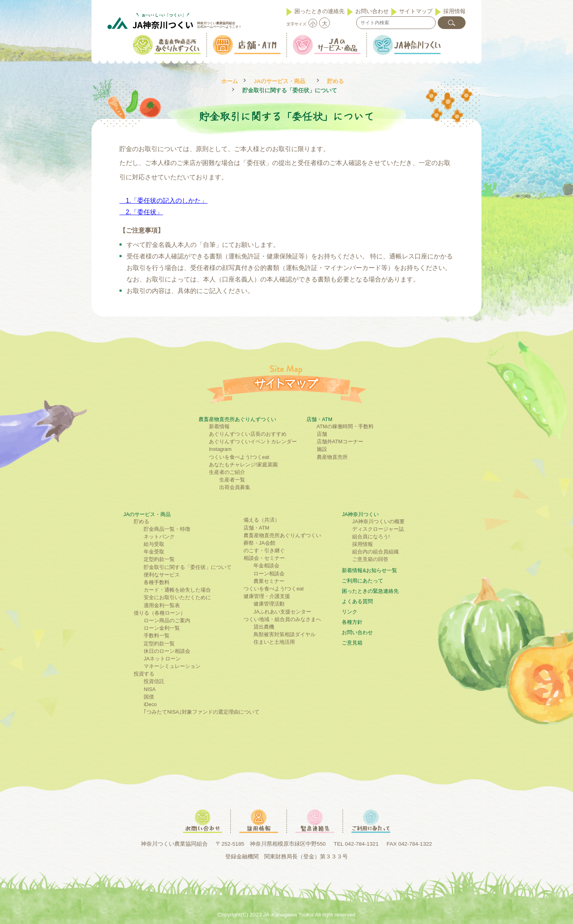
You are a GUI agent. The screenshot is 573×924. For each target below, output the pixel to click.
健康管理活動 (269, 604)
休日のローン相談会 (167, 651)
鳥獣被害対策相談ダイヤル (285, 634)
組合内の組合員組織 (375, 552)
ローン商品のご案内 (167, 620)
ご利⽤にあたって (363, 581)
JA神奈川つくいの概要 (378, 521)
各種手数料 (157, 582)
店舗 (322, 434)
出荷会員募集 (235, 487)
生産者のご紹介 (227, 472)
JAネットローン (162, 659)
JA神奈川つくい (360, 514)
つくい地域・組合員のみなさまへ (282, 619)
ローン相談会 (269, 574)
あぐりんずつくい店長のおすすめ (248, 434)
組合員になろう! (371, 537)
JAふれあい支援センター (282, 612)
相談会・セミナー (264, 558)
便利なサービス (162, 575)
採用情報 (454, 11)
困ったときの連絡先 (320, 11)
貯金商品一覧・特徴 (167, 529)
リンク (350, 612)
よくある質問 (357, 601)
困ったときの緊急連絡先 (370, 591)
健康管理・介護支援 (267, 596)
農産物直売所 (332, 457)
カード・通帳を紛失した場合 (177, 590)
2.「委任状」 (144, 212)
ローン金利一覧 (162, 628)
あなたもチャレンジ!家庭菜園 (243, 465)
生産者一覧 (232, 480)
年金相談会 (266, 566)
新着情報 (219, 426)
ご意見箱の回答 (370, 559)
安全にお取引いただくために (177, 597)
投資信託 (154, 681)
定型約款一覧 (159, 559)
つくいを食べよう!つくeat (239, 457)
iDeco (150, 704)
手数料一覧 (157, 636)
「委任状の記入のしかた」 (169, 201)
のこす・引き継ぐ (264, 550)
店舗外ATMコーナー (340, 442)
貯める (335, 81)
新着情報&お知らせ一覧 (369, 570)
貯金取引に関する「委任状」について (188, 567)
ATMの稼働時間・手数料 (345, 426)
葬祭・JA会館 (259, 543)
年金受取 (154, 552)
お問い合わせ (372, 11)
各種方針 (352, 622)
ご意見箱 (352, 643)
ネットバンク (159, 537)
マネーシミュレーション (172, 666)
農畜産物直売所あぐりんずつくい (237, 419)
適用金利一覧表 (162, 605)
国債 (149, 697)
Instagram (220, 449)
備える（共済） (262, 520)
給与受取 (154, 544)
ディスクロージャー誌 (378, 529)
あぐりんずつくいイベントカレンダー (253, 442)
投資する (144, 674)
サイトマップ (416, 11)
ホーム (230, 81)
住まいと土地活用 (274, 642)
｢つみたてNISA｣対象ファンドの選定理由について (202, 712)
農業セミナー (269, 581)
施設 (322, 449)
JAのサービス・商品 (280, 81)
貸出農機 (264, 627)
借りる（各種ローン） (160, 613)
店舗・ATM (319, 419)
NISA (150, 689)
